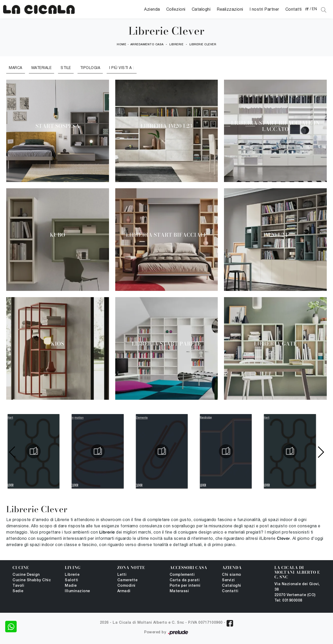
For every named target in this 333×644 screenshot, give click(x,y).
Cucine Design (26, 575)
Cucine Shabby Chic (32, 580)
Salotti (72, 580)
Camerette (127, 580)
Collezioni (176, 9)
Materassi (179, 591)
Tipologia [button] (90, 68)
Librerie (176, 45)
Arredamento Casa (147, 45)
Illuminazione (77, 591)
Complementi (182, 575)
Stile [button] (66, 68)
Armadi (124, 591)
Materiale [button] (42, 68)
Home (121, 45)
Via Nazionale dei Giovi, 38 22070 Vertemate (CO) (297, 590)
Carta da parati (185, 580)
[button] (321, 452)
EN (314, 9)
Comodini (126, 586)
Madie (71, 586)
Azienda (152, 9)
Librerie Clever (203, 45)
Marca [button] (16, 68)
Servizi (228, 580)
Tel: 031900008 (288, 601)
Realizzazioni (230, 9)
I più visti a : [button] (122, 68)
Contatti (294, 9)
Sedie (18, 591)
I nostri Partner (264, 9)
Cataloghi (201, 9)
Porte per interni (185, 586)
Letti (122, 575)
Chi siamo (232, 575)
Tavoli (18, 586)
